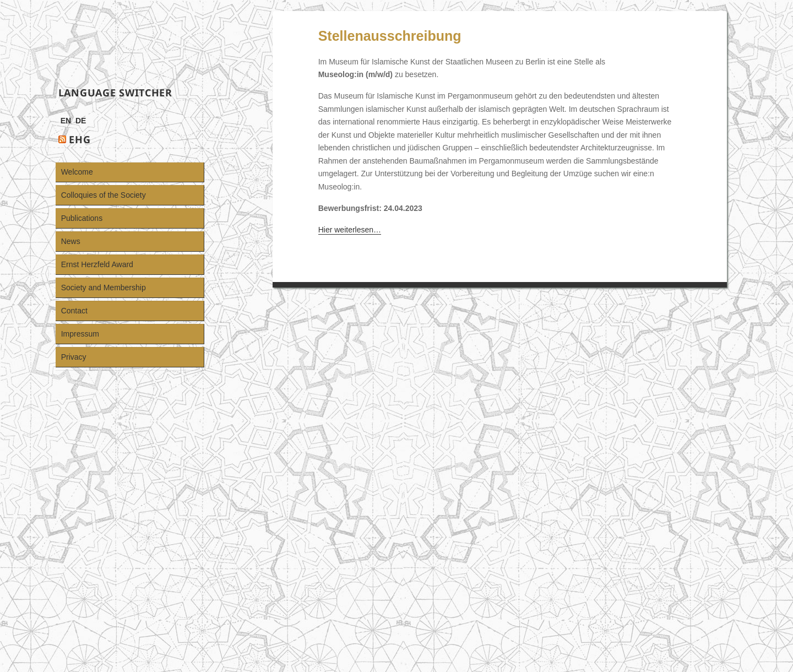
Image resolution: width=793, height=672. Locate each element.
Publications (82, 218)
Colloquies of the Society (104, 195)
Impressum (80, 334)
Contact (74, 311)
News (71, 241)
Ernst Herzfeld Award (97, 264)
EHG (80, 139)
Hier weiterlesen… (350, 230)
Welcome (77, 172)
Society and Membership (104, 288)
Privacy (74, 357)
